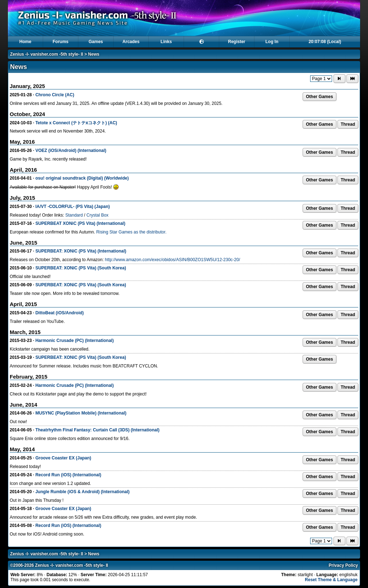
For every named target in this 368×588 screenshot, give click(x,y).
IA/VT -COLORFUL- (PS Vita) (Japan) (72, 207)
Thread (348, 124)
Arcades (131, 42)
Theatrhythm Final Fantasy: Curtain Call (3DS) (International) (97, 430)
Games (96, 42)
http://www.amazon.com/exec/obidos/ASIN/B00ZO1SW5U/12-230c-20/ (172, 260)
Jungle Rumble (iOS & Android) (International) (82, 492)
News (94, 54)
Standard (74, 215)
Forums (60, 42)
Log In (272, 42)
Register (236, 42)
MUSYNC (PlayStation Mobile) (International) (81, 413)
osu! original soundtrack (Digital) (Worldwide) (82, 178)
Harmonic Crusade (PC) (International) (74, 341)
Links (166, 42)
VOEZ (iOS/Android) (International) (71, 151)
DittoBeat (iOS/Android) (59, 313)
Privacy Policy (343, 565)
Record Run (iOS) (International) (68, 475)
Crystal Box (97, 215)
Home (25, 42)
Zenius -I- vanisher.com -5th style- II (47, 54)
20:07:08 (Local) (325, 42)
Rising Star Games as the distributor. (131, 232)
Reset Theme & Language (331, 580)
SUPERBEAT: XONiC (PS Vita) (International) (81, 251)
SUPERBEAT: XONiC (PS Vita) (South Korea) (80, 268)
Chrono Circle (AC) (55, 95)
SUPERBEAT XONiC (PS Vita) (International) (80, 223)
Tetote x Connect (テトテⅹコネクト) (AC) (76, 123)
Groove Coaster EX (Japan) (63, 458)
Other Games (319, 97)
